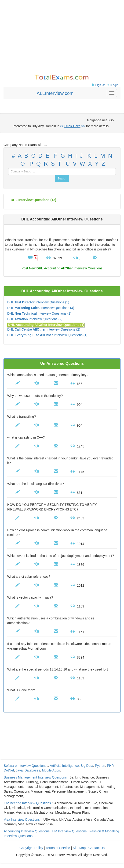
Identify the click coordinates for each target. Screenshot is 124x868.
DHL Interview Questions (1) (38, 302)
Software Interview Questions (25, 766)
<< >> (72, 126)
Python (100, 766)
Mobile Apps (51, 770)
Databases (32, 770)
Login (112, 85)
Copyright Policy (31, 848)
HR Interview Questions (70, 831)
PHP (110, 766)
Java (19, 770)
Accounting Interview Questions (27, 831)
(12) (33, 200)
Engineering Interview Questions (27, 803)
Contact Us (97, 848)
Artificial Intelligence (64, 766)
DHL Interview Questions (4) (41, 308)
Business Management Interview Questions (35, 777)
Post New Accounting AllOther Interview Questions (62, 268)
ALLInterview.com (55, 93)
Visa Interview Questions (22, 820)
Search (62, 179)
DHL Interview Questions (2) (35, 319)
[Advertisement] (62, 37)
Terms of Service (58, 848)
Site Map (79, 848)
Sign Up (98, 85)
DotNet (9, 770)
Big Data (87, 766)
